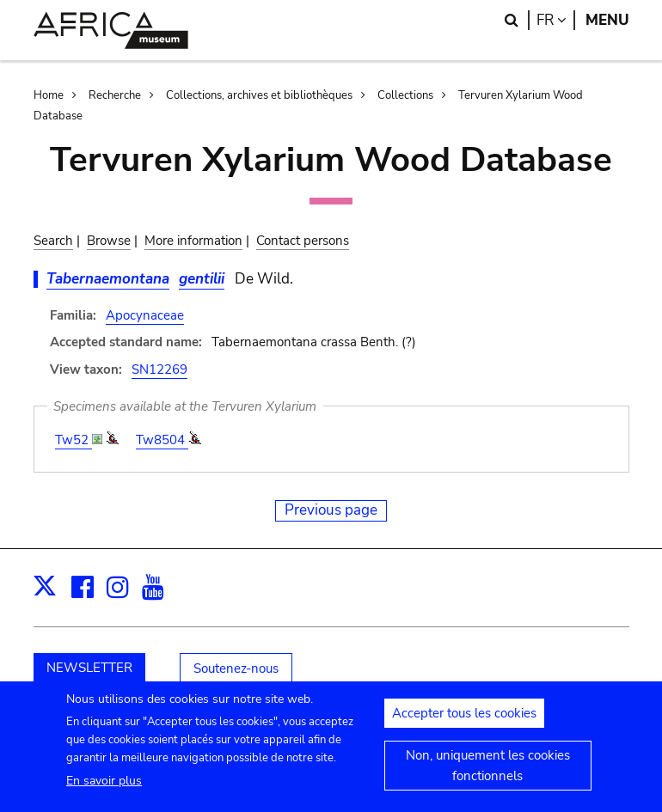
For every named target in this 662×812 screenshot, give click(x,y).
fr (556, 20)
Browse (109, 241)
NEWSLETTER (89, 668)
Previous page (331, 510)
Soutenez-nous (236, 669)
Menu (607, 20)
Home (49, 95)
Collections (405, 95)
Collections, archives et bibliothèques (259, 95)
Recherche (115, 95)
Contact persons (303, 241)
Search (53, 241)
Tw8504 (162, 440)
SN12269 (159, 369)
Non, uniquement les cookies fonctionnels (488, 772)
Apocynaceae (145, 315)
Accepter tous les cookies (464, 719)
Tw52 (74, 440)
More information (193, 241)
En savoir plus (104, 787)
